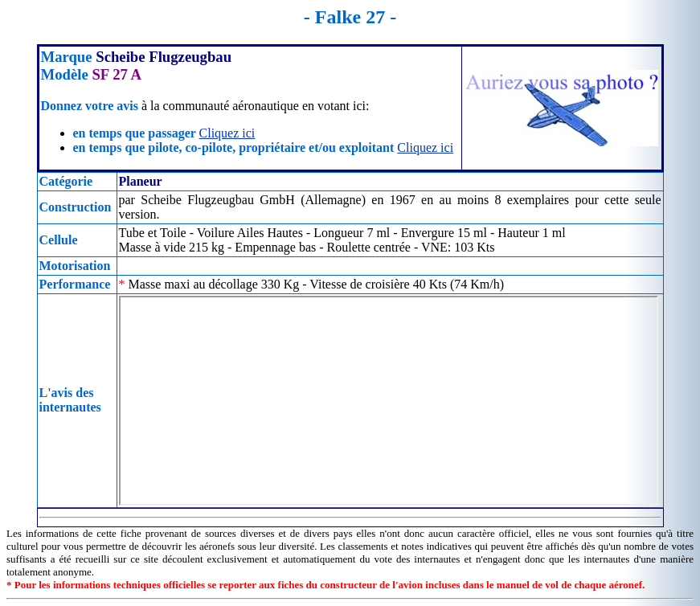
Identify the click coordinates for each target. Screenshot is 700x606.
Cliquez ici (227, 133)
